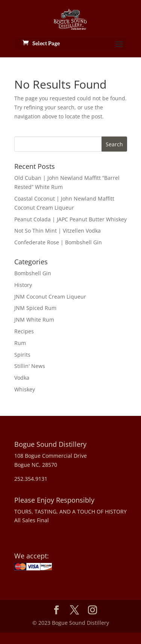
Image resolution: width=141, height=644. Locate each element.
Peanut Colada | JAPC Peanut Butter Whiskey (70, 219)
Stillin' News (30, 366)
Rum (20, 343)
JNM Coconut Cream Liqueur (50, 297)
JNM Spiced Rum (35, 308)
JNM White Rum (34, 320)
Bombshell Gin (33, 273)
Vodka (22, 378)
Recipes (24, 331)
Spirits (22, 355)
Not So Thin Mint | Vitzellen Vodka (58, 231)
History (23, 285)
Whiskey (25, 389)
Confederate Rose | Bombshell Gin (58, 242)
